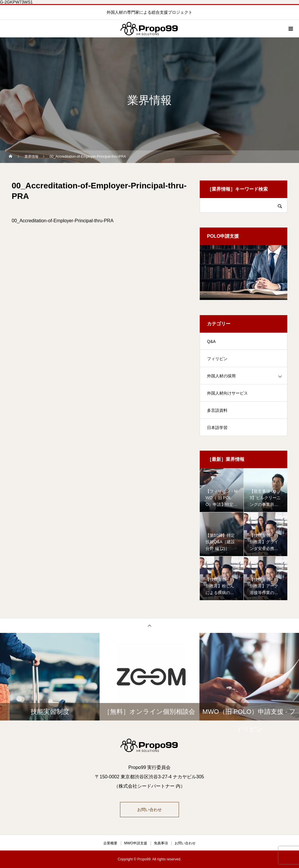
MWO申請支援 (136, 843)
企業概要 (110, 843)
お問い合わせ (149, 810)
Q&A (211, 341)
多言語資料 (217, 410)
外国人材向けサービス (227, 393)
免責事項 (161, 843)
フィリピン (217, 359)
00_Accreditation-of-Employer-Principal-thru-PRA (63, 221)
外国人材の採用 (221, 376)
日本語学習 (217, 428)
